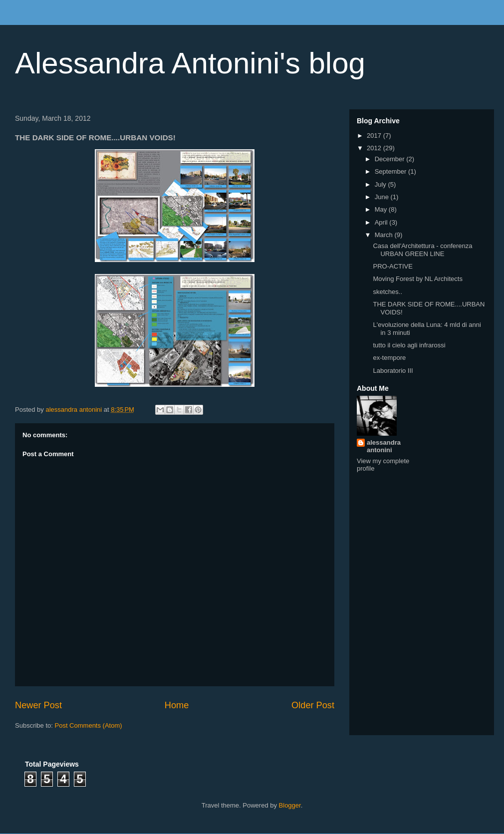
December (391, 159)
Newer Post (38, 705)
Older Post (313, 705)
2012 (375, 148)
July (381, 184)
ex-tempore (389, 358)
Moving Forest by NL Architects (417, 279)
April (382, 222)
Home (177, 705)
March (385, 235)
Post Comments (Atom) (89, 725)
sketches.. (387, 292)
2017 (375, 136)
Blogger (290, 805)
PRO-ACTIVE (392, 266)
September (391, 171)
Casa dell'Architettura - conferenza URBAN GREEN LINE (422, 250)
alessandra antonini (384, 446)
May (382, 209)
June (383, 197)
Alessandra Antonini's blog (190, 63)
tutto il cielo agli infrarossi (409, 345)
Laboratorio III (393, 371)
